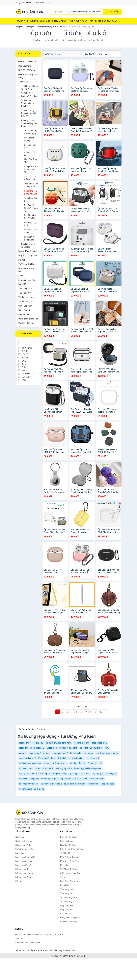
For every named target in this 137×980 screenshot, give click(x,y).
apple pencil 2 (35, 753)
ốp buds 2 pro (64, 758)
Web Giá (66, 950)
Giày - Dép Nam (25, 306)
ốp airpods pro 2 (95, 763)
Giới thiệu (40, 3)
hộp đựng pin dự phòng (67, 748)
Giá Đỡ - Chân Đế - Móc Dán (30, 178)
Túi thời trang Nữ (26, 302)
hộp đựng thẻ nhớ (78, 763)
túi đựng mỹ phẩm (64, 768)
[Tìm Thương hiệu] (28, 342)
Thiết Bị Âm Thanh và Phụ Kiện (29, 87)
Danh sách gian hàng (25, 861)
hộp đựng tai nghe (49, 779)
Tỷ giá (32, 950)
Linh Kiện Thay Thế (31, 161)
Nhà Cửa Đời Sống (78, 21)
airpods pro (24, 743)
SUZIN (23, 367)
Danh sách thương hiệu (26, 857)
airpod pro (23, 748)
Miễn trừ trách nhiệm (25, 849)
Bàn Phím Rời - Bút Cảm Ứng (31, 217)
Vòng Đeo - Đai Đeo (31, 200)
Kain (22, 364)
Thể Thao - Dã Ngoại (27, 264)
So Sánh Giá (80, 956)
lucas (37, 768)
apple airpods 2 (37, 748)
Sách (21, 276)
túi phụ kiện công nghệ (29, 779)
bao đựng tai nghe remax (107, 753)
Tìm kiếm (112, 12)
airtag (91, 753)
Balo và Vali (24, 314)
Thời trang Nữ (24, 293)
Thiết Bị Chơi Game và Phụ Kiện (29, 95)
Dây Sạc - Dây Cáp (30, 146)
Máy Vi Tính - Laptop (28, 251)
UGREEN (24, 354)
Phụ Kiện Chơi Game (30, 231)
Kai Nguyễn (25, 348)
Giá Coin (75, 950)
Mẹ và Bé (22, 260)
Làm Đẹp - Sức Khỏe (27, 280)
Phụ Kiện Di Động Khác (29, 238)
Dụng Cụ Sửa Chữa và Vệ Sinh (30, 169)
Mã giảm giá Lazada (24, 873)
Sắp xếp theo (91, 54)
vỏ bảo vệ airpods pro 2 (51, 784)
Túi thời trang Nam (27, 297)
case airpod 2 (37, 743)
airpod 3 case (108, 784)
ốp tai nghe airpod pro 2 (80, 774)
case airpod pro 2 (100, 743)
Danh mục (30, 3)
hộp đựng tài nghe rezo (70, 779)
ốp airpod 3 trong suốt (29, 784)
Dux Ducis (24, 377)
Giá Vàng (58, 950)
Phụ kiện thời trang (27, 323)
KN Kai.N (24, 374)
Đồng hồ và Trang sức (28, 319)
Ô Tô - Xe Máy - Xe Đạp (26, 270)
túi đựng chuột (25, 789)
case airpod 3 (93, 784)
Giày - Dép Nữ (24, 310)
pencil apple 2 (93, 758)
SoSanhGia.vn (66, 956)
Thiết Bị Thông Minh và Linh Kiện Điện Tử (29, 113)
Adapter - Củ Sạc (30, 154)
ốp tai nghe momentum (75, 784)
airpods (47, 753)
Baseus (23, 358)
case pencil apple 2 (27, 758)
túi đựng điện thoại (47, 758)
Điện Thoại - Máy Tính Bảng (104, 21)
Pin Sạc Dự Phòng (29, 139)
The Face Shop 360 (44, 950)
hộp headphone (26, 768)
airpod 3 (50, 748)
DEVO (23, 351)
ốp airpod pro (78, 758)
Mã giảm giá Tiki (23, 869)
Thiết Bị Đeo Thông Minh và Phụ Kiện (28, 103)
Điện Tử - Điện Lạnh (40, 21)
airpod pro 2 (48, 768)
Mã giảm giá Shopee (24, 877)
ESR (22, 370)
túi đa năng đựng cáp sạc (30, 763)
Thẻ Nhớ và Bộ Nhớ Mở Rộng (31, 132)
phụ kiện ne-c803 (26, 774)
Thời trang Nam (25, 289)
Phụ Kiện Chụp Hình (31, 224)
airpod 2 (22, 753)
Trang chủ (19, 3)
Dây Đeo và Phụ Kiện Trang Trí (31, 208)
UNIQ (22, 361)
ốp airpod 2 (39, 789)
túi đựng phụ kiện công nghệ (59, 743)
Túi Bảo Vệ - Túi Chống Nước (31, 185)
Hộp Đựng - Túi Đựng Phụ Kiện (31, 192)
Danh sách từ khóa (24, 865)
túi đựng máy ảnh (81, 743)
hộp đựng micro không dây (105, 774)
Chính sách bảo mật (24, 841)
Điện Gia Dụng (59, 21)
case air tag (42, 774)
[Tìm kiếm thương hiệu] (60, 12)
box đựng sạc (86, 748)
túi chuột (98, 748)
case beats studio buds (93, 779)
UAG (22, 380)
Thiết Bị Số (30, 27)
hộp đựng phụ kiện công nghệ (88, 768)
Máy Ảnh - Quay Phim (28, 256)
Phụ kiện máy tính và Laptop (29, 246)
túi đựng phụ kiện (78, 753)
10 (101, 712)
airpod (47, 763)
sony (107, 748)
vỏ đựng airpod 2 (60, 753)
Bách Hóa (23, 284)
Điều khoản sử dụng (24, 845)
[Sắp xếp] (108, 54)
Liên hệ (49, 3)
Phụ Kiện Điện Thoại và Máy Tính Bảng (52, 27)
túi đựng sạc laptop (58, 774)
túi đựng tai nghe (60, 763)
